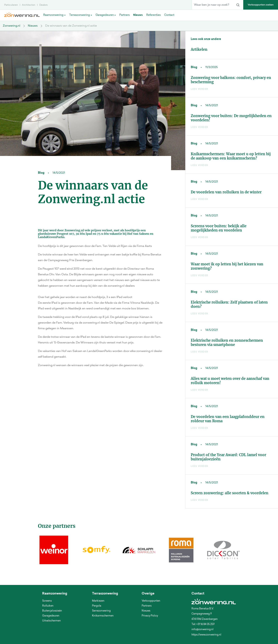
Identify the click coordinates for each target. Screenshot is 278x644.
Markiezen (98, 601)
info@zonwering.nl (202, 630)
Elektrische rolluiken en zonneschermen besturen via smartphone (227, 342)
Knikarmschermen (103, 616)
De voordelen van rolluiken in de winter (226, 192)
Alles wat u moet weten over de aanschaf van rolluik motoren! (230, 381)
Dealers (43, 5)
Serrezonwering (101, 611)
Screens (47, 601)
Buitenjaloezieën (52, 611)
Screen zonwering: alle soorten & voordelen (230, 493)
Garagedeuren (51, 616)
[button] (39, 569)
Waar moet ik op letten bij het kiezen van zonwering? (227, 266)
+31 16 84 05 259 (205, 624)
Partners (147, 606)
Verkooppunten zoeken (261, 5)
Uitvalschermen (52, 621)
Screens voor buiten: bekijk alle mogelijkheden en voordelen (219, 228)
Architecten (29, 5)
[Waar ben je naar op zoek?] (212, 5)
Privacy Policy (150, 616)
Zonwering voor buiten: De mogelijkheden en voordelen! (231, 118)
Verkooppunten (151, 601)
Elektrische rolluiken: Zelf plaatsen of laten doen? (229, 304)
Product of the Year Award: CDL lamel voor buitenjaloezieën (228, 457)
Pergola (97, 606)
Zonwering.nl (12, 26)
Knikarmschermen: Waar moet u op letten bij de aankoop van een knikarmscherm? (231, 156)
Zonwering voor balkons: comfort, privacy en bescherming (231, 80)
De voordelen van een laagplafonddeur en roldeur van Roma (228, 419)
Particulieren (11, 5)
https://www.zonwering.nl (206, 635)
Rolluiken (48, 606)
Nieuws (33, 26)
